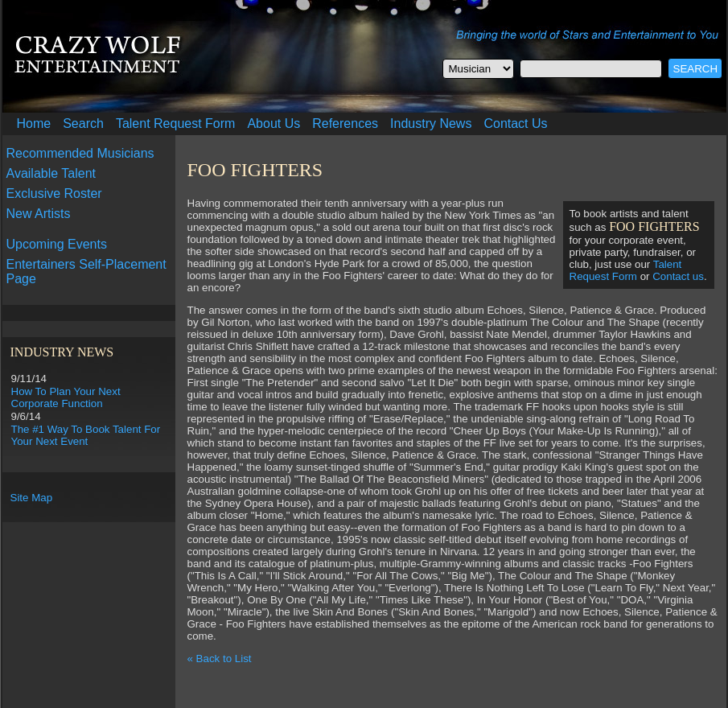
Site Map (32, 498)
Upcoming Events (57, 244)
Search (83, 123)
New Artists (39, 214)
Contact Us (515, 123)
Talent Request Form (176, 123)
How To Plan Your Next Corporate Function (66, 397)
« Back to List (220, 659)
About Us (274, 123)
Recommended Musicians (80, 153)
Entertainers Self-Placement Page (86, 272)
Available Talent (51, 173)
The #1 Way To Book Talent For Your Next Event (86, 435)
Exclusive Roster (54, 193)
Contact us (678, 276)
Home (34, 123)
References (345, 123)
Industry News (431, 123)
